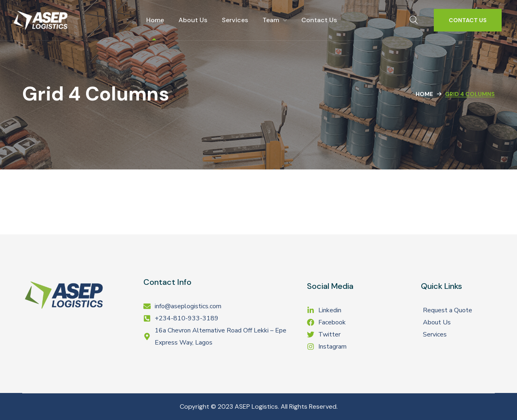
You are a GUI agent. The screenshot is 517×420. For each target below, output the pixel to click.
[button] (414, 20)
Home (424, 94)
